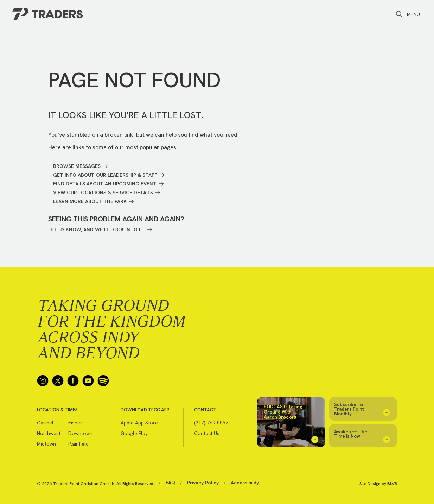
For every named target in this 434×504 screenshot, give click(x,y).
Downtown (80, 433)
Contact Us (207, 433)
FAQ (170, 483)
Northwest (49, 433)
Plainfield (78, 444)
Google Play (134, 433)
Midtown (46, 444)
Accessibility (245, 483)
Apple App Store (139, 423)
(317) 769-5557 (211, 423)
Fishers (76, 423)
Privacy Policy (203, 483)
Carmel (45, 423)
